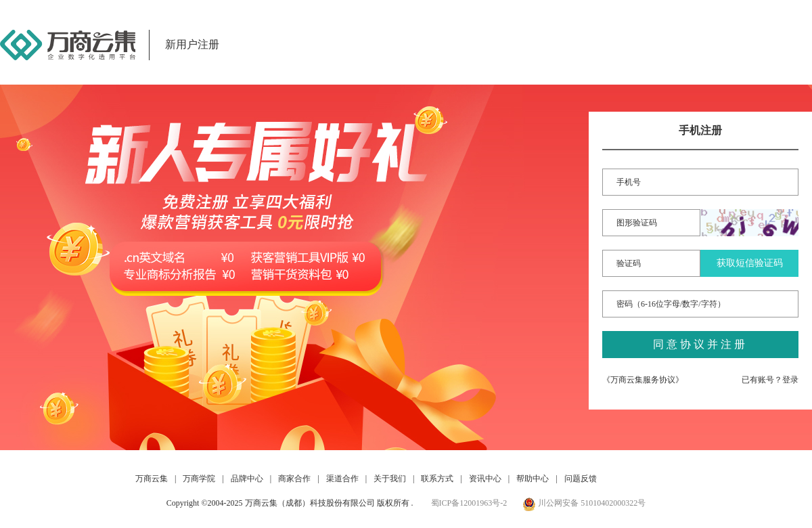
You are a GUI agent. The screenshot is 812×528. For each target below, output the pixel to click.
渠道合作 (342, 479)
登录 (790, 380)
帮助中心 (533, 479)
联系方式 (437, 479)
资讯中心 (485, 479)
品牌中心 (247, 479)
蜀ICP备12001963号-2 (469, 503)
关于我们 (390, 479)
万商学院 (199, 479)
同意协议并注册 (700, 344)
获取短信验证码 (750, 263)
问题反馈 (581, 479)
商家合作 (294, 479)
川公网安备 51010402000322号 (584, 503)
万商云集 (152, 479)
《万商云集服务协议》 (643, 380)
